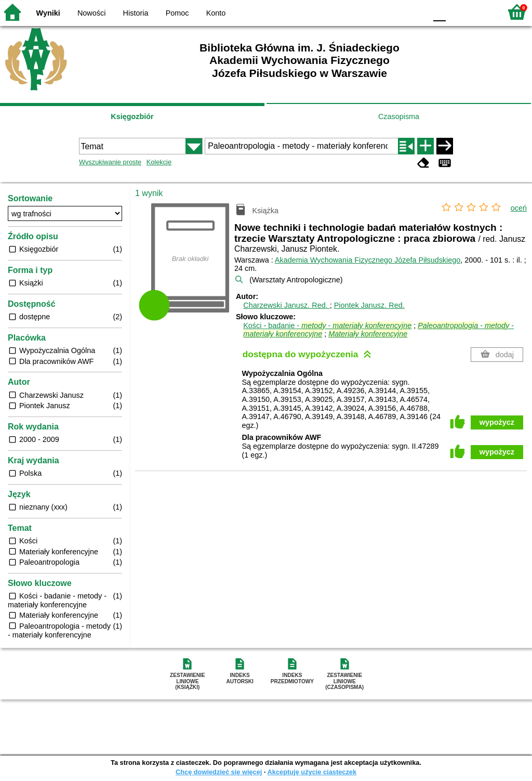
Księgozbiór (132, 116)
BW (374, 12)
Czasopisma (399, 116)
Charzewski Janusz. (286, 305)
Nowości (91, 13)
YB (394, 12)
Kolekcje (159, 162)
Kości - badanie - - (327, 326)
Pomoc (177, 13)
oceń (519, 208)
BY (415, 12)
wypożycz (497, 422)
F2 (481, 12)
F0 (439, 12)
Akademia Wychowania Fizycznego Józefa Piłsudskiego (368, 260)
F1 (457, 12)
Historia (136, 13)
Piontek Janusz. (369, 305)
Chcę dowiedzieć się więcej (219, 772)
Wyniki (48, 13)
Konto (216, 13)
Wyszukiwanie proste (110, 162)
